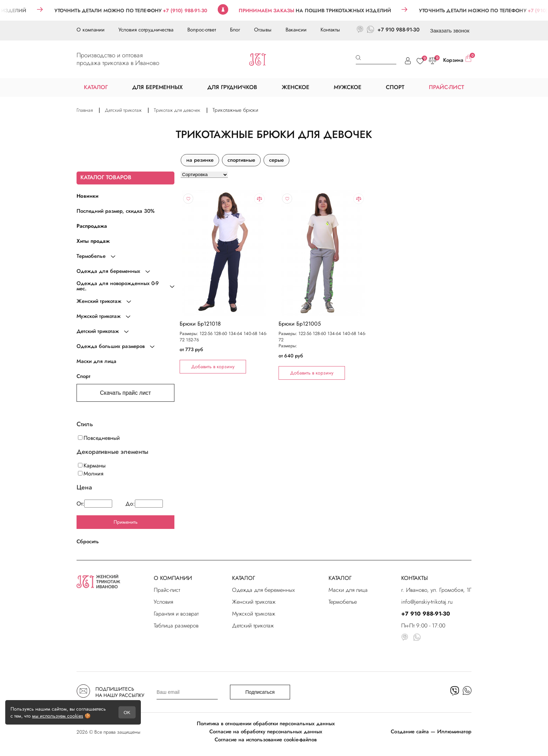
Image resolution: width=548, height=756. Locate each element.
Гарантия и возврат (176, 614)
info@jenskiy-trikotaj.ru (427, 602)
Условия (163, 602)
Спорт (84, 376)
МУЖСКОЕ (348, 87)
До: (144, 504)
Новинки (88, 196)
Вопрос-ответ (202, 30)
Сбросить (88, 541)
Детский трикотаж (253, 626)
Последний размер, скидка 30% (116, 211)
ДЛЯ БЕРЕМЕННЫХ (157, 87)
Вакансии (296, 30)
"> (224, 253)
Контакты (330, 30)
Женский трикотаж (254, 602)
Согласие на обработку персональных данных (266, 732)
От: (94, 504)
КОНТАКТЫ (414, 578)
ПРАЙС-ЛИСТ (446, 87)
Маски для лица (96, 361)
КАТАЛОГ (244, 578)
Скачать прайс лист (125, 393)
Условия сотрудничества (146, 30)
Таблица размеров (176, 626)
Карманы (92, 466)
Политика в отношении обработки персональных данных (266, 724)
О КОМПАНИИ (173, 578)
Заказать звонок (450, 31)
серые (276, 160)
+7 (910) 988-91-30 (194, 10)
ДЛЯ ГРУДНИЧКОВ (232, 87)
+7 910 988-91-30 (398, 30)
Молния (91, 474)
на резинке (200, 160)
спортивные (241, 160)
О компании (91, 30)
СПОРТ (395, 87)
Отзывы (263, 30)
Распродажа (92, 226)
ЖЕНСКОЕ (295, 87)
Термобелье (343, 602)
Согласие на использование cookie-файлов (266, 740)
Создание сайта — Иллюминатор (431, 732)
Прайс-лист (167, 590)
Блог (235, 30)
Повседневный (99, 438)
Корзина (457, 59)
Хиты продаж (93, 241)
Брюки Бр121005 (300, 324)
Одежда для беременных (264, 590)
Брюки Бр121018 (200, 324)
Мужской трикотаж (254, 614)
